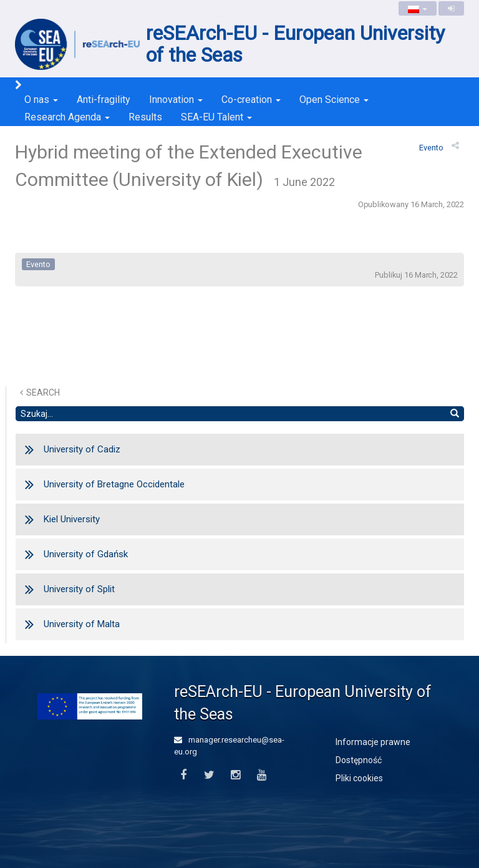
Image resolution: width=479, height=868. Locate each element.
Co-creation (251, 100)
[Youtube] (262, 775)
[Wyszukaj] (455, 414)
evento (431, 148)
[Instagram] (235, 775)
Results (145, 117)
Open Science (334, 100)
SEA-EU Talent (216, 117)
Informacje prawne (373, 742)
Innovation (176, 100)
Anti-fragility (104, 100)
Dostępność (359, 760)
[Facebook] (183, 775)
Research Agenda (67, 117)
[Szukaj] (230, 414)
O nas (41, 100)
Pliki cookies (359, 778)
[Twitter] (209, 775)
